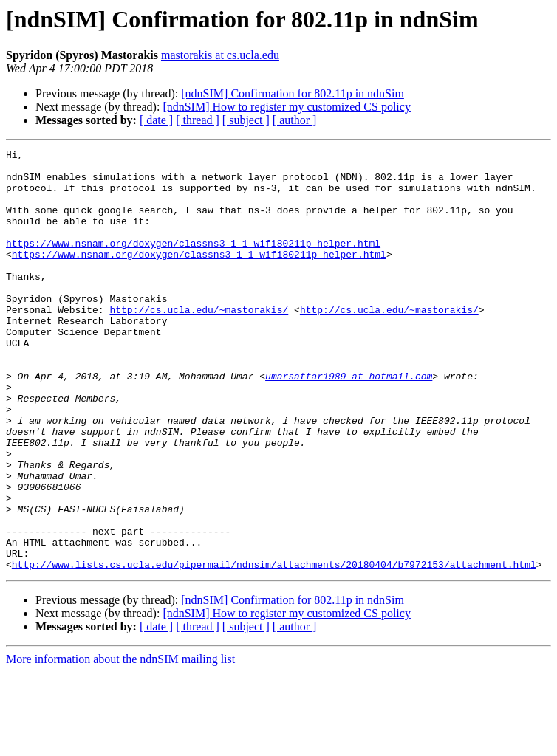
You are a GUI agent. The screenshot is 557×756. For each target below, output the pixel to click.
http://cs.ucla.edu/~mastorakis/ (199, 343)
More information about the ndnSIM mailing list (120, 743)
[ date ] (156, 120)
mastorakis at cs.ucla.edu (220, 55)
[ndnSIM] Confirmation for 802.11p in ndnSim (293, 93)
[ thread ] (198, 120)
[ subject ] (246, 120)
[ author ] (295, 120)
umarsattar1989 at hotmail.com (349, 422)
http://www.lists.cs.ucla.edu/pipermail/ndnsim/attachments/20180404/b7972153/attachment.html (274, 648)
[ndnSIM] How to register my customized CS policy (287, 107)
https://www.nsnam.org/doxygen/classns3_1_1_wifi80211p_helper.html (193, 263)
